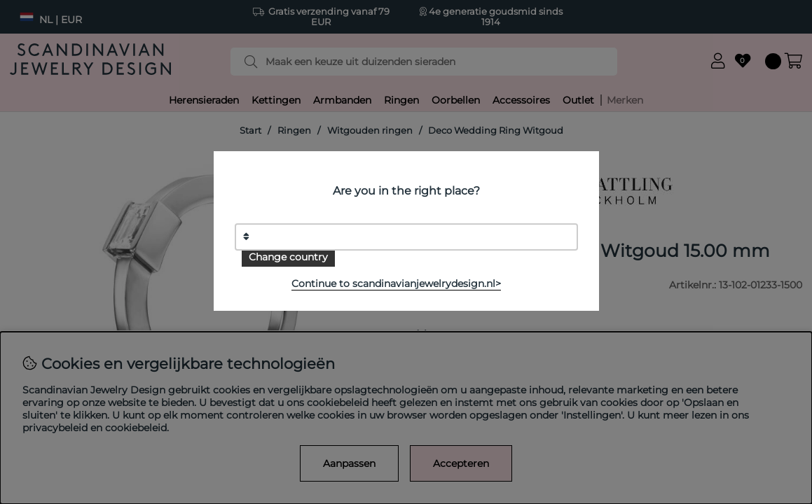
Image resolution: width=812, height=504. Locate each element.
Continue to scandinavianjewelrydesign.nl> (396, 283)
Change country (288, 257)
